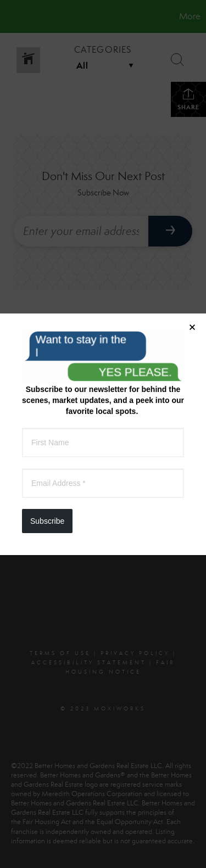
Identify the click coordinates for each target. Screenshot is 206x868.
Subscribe (47, 284)
